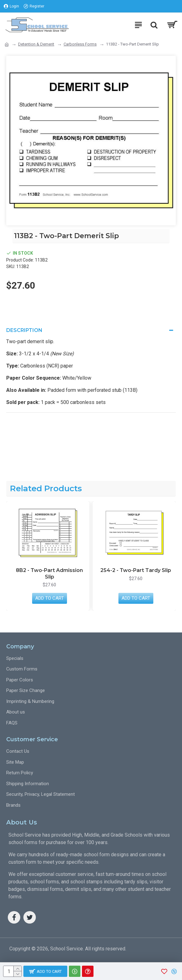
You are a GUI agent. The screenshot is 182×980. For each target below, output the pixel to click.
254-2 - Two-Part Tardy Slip (136, 570)
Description (24, 330)
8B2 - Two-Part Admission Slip (49, 574)
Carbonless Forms (80, 44)
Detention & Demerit (36, 44)
